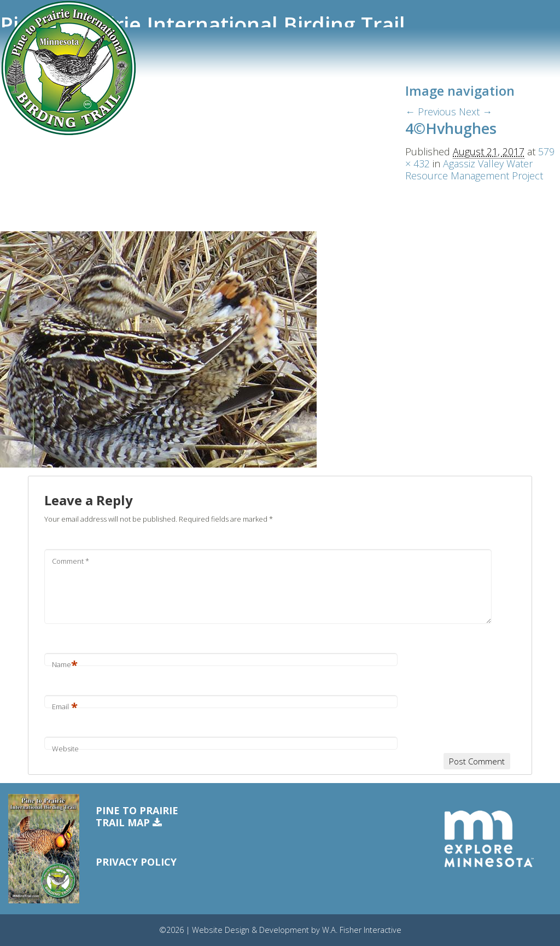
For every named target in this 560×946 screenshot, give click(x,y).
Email (65, 706)
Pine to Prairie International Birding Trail (203, 25)
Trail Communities (44, 111)
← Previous (431, 112)
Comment (71, 561)
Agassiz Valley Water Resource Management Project (474, 170)
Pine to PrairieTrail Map (137, 817)
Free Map (26, 188)
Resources (28, 169)
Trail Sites (28, 91)
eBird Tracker (35, 130)
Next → (476, 112)
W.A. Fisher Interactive (362, 930)
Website (65, 749)
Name (65, 664)
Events (21, 150)
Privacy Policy (136, 862)
